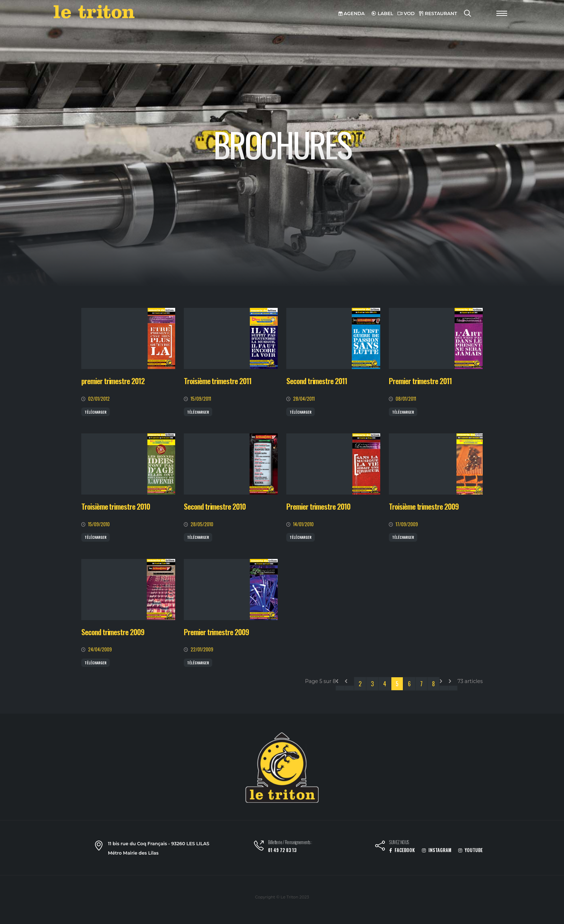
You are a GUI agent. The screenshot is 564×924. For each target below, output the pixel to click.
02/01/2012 (99, 399)
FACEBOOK (402, 850)
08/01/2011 (406, 399)
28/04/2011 (304, 399)
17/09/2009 (407, 524)
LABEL (382, 13)
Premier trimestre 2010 (318, 506)
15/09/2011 (201, 399)
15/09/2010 (99, 524)
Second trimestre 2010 (215, 506)
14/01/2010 (303, 524)
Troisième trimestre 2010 (116, 506)
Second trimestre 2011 (317, 381)
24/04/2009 (100, 649)
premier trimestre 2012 (113, 381)
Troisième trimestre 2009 (424, 506)
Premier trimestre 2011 (420, 381)
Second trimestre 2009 (113, 632)
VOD (406, 13)
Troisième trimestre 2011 (218, 381)
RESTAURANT (438, 13)
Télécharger (95, 412)
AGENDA (352, 13)
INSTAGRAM (437, 850)
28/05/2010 (202, 524)
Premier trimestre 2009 (216, 632)
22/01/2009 (202, 649)
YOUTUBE (470, 850)
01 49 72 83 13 (282, 850)
